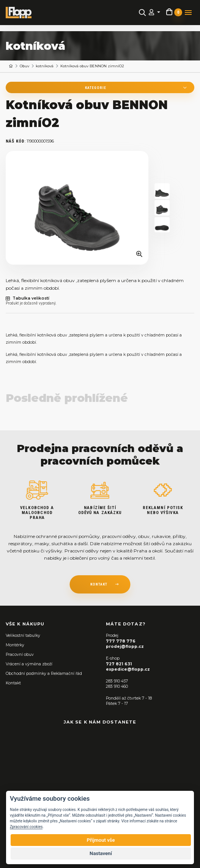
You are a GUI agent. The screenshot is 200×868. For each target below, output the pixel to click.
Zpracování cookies (26, 827)
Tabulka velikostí (28, 298)
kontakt (99, 584)
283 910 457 (117, 681)
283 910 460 (117, 686)
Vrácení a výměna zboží (29, 664)
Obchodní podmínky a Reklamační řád (44, 674)
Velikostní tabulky (23, 636)
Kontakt (13, 683)
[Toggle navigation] (188, 13)
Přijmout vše (101, 840)
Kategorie (96, 88)
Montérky (15, 645)
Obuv (24, 66)
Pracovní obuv (20, 655)
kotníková (45, 66)
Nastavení (101, 853)
